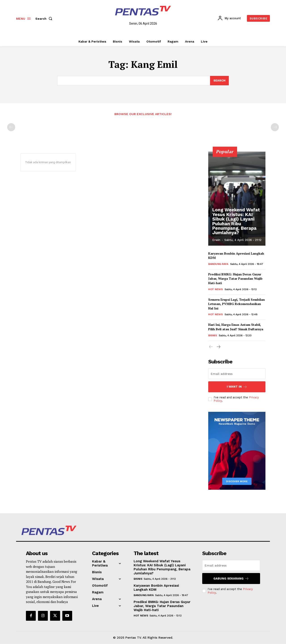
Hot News (215, 290)
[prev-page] (11, 127)
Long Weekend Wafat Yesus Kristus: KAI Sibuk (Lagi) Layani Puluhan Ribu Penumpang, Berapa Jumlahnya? (236, 222)
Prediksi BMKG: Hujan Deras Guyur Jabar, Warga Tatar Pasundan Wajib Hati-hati (235, 279)
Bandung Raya (218, 264)
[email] (237, 374)
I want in (237, 387)
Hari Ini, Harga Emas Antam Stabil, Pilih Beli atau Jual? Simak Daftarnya (236, 327)
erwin (216, 240)
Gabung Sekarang (231, 579)
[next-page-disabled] (275, 127)
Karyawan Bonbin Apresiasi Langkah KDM (156, 588)
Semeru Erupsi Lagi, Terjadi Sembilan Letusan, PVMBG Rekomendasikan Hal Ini (237, 304)
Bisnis (212, 335)
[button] (45, 19)
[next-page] (218, 347)
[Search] (219, 81)
